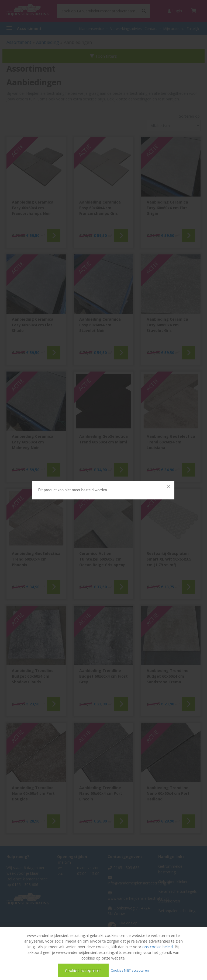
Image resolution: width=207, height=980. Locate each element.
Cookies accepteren (83, 970)
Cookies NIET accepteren (130, 970)
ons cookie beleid (158, 947)
